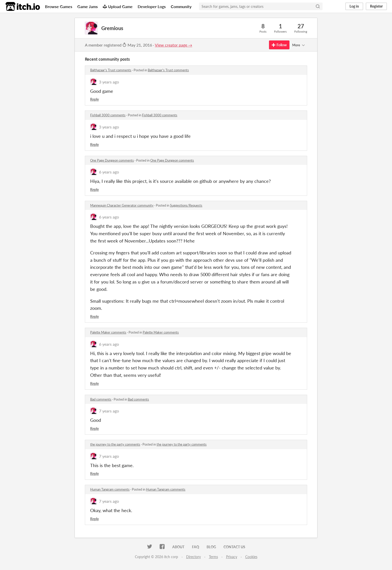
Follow (279, 45)
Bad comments (101, 399)
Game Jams (88, 6)
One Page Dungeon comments (112, 160)
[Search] (318, 6)
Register (376, 6)
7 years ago (109, 411)
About (178, 547)
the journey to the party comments (115, 444)
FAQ (195, 547)
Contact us (234, 547)
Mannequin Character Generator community (122, 205)
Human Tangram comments (110, 489)
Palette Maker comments (108, 332)
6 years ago (109, 172)
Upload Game (118, 6)
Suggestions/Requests (186, 205)
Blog (211, 547)
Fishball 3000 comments (108, 115)
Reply (94, 99)
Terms (213, 557)
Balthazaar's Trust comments (111, 70)
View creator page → (174, 45)
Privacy (232, 557)
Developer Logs (152, 6)
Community (181, 6)
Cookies (251, 557)
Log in (354, 6)
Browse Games (59, 6)
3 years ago (109, 82)
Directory (193, 557)
